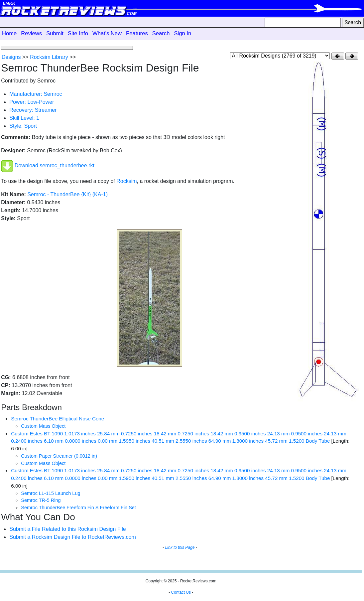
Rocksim (126, 181)
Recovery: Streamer (33, 110)
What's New (107, 33)
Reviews (31, 33)
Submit (55, 33)
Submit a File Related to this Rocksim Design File (67, 529)
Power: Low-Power (32, 102)
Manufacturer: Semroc (36, 94)
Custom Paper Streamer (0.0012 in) (59, 456)
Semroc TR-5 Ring (41, 500)
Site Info (78, 33)
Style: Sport (23, 126)
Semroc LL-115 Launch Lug (51, 493)
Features (137, 33)
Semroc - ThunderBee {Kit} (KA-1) (67, 194)
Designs (11, 57)
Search (161, 33)
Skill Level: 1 (24, 118)
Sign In (182, 33)
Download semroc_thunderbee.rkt (55, 166)
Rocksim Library (49, 57)
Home (9, 33)
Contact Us (181, 592)
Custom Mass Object (43, 426)
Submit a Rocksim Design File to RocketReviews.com (73, 537)
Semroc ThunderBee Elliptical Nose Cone (58, 419)
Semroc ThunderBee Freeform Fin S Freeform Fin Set (78, 508)
